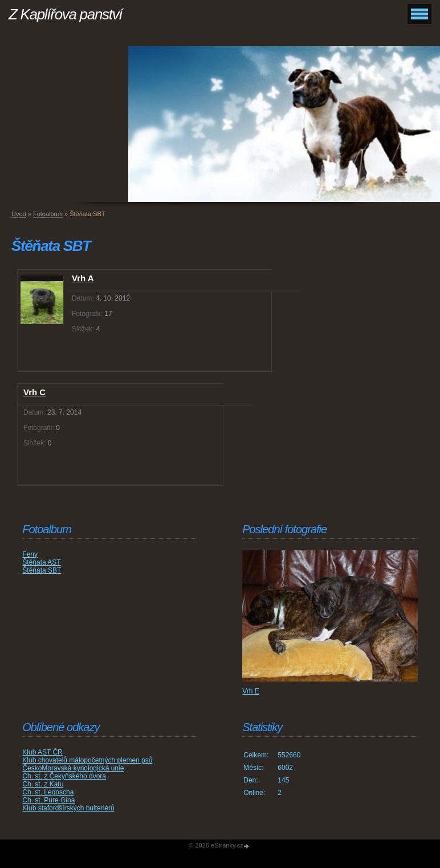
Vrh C (34, 392)
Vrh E (251, 691)
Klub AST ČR (42, 752)
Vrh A (83, 278)
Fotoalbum (48, 214)
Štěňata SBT (42, 570)
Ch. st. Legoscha (48, 792)
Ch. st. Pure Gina (48, 800)
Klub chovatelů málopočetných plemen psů (87, 760)
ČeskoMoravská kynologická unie (73, 768)
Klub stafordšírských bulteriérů (68, 808)
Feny (30, 554)
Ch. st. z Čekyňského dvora (64, 776)
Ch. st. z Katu (43, 784)
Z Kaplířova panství (65, 14)
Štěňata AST (41, 562)
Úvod (19, 214)
